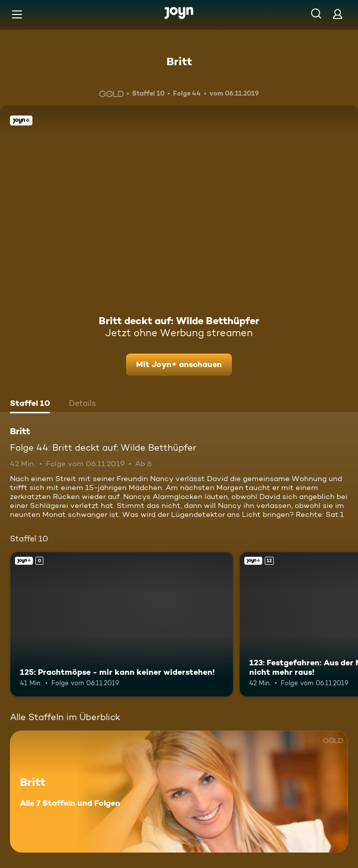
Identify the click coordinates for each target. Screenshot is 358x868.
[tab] (30, 404)
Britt (179, 61)
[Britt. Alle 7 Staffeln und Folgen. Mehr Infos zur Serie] (179, 792)
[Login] (338, 14)
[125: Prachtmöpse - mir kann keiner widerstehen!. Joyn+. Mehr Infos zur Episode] (122, 624)
